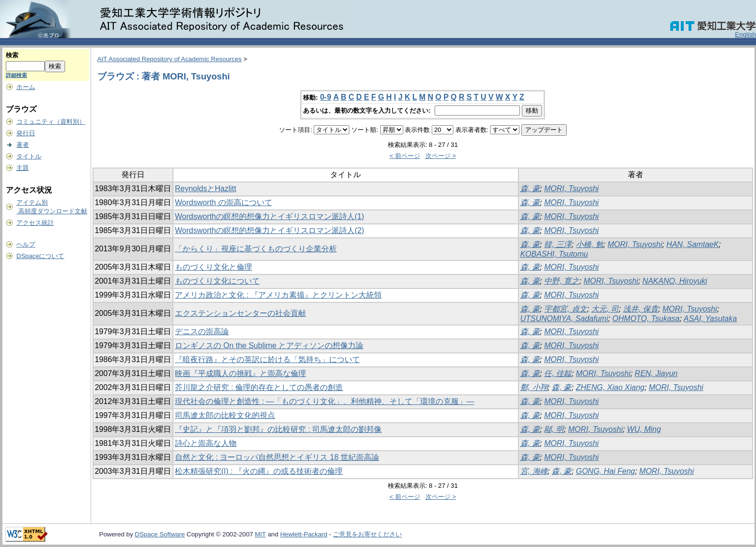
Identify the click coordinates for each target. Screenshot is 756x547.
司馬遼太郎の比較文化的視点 (225, 415)
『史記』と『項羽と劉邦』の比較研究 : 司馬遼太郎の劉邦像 (278, 429)
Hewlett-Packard (304, 534)
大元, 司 (605, 309)
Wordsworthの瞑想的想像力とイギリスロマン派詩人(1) (270, 216)
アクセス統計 (35, 223)
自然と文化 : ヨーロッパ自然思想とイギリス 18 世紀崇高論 (277, 457)
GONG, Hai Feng (605, 471)
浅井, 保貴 (641, 309)
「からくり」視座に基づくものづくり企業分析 (256, 249)
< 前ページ (405, 156)
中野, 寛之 (562, 281)
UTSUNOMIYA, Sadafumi (564, 319)
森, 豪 (530, 189)
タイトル (29, 156)
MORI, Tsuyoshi (571, 189)
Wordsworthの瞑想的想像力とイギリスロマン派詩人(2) (270, 230)
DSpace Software (160, 534)
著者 (23, 145)
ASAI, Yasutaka (710, 319)
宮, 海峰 (534, 471)
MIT (260, 534)
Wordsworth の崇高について (224, 202)
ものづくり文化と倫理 (213, 267)
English (745, 34)
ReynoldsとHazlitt (206, 189)
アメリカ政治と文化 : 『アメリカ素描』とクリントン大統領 (278, 295)
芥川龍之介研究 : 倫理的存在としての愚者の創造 (259, 387)
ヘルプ (26, 244)
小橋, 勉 (590, 244)
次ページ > (441, 156)
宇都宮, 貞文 (565, 309)
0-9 (325, 97)
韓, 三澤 (558, 244)
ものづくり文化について (217, 281)
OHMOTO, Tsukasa (646, 319)
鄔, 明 (554, 429)
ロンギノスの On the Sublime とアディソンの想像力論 (269, 345)
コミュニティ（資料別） (51, 122)
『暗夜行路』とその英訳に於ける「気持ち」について (267, 359)
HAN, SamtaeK (692, 244)
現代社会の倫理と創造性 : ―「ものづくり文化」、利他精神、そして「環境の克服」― (325, 401)
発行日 (26, 133)
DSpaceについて (40, 256)
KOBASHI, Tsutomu (554, 254)
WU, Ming (644, 429)
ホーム (26, 87)
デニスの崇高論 (202, 332)
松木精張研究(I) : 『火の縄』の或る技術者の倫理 (259, 471)
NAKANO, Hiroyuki (675, 281)
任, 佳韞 (558, 373)
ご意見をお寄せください (367, 534)
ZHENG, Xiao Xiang (610, 387)
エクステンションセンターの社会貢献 (240, 313)
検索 (12, 55)
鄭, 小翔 (534, 387)
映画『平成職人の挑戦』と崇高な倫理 (240, 373)
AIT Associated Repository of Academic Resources (170, 59)
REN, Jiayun (656, 373)
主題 (23, 168)
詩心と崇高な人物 (206, 443)
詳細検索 (16, 75)
